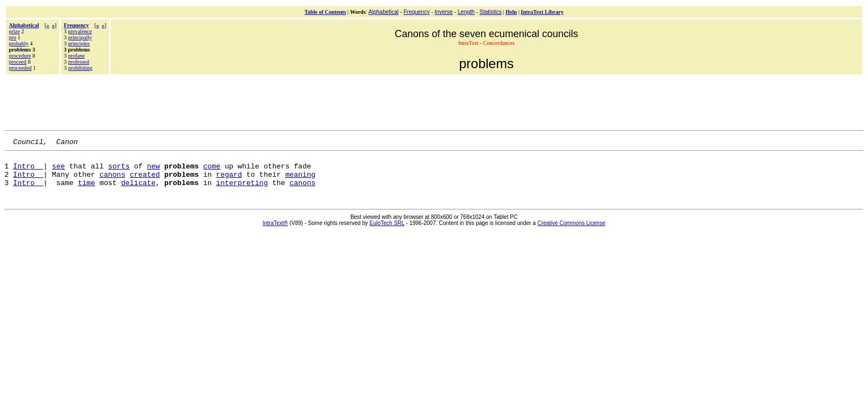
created (145, 181)
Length (466, 12)
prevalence (80, 31)
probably (19, 44)
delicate (138, 191)
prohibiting (80, 68)
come (212, 171)
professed (79, 62)
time (87, 191)
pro (12, 37)
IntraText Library (542, 12)
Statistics (490, 12)
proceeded (20, 68)
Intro (29, 171)
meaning (300, 181)
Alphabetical (384, 12)
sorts (119, 171)
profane (77, 56)
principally (80, 37)
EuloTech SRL (387, 231)
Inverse (444, 12)
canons (113, 181)
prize (14, 31)
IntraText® (276, 231)
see (58, 171)
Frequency (417, 12)
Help (511, 12)
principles (79, 44)
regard (229, 181)
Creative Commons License (572, 231)
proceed (18, 62)
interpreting (242, 191)
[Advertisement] (434, 101)
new (153, 171)
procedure (20, 56)
